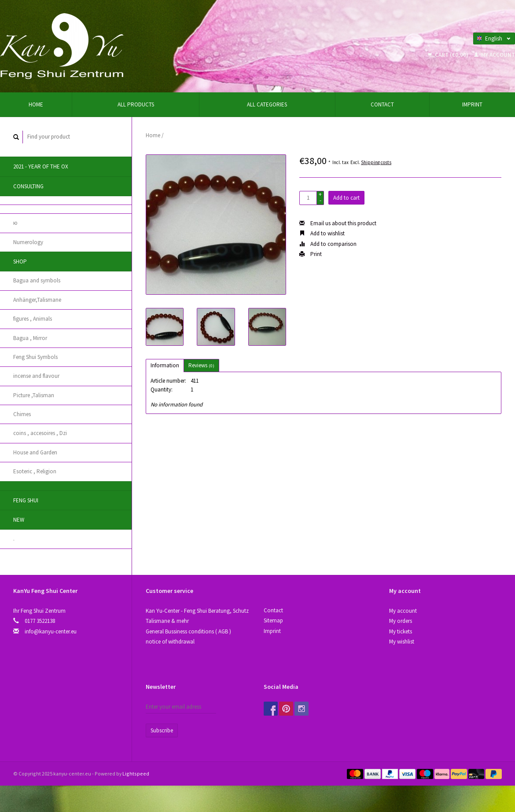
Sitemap (273, 620)
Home (36, 104)
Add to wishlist (322, 233)
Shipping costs (376, 162)
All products (136, 104)
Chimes (22, 414)
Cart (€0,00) (449, 55)
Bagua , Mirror (30, 338)
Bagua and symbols (37, 280)
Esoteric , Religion (35, 471)
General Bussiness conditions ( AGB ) (188, 631)
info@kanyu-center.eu (51, 631)
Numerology (28, 242)
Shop (20, 262)
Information (165, 365)
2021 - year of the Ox (41, 166)
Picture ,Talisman (34, 395)
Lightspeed (136, 774)
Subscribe (162, 730)
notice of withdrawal (170, 642)
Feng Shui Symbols (35, 357)
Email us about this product (338, 223)
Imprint (472, 104)
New (19, 520)
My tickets (401, 631)
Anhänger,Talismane (37, 300)
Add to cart (346, 198)
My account (495, 55)
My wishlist (402, 642)
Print (311, 254)
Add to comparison (328, 244)
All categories (267, 104)
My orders (401, 621)
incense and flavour (36, 376)
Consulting (28, 186)
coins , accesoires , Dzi (40, 433)
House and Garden (35, 452)
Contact (382, 104)
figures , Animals (33, 319)
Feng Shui (26, 500)
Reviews (201, 365)
